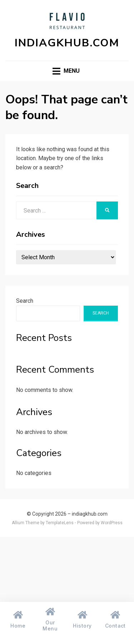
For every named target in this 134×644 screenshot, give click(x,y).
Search (25, 301)
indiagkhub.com (67, 43)
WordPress (112, 523)
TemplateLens (60, 523)
